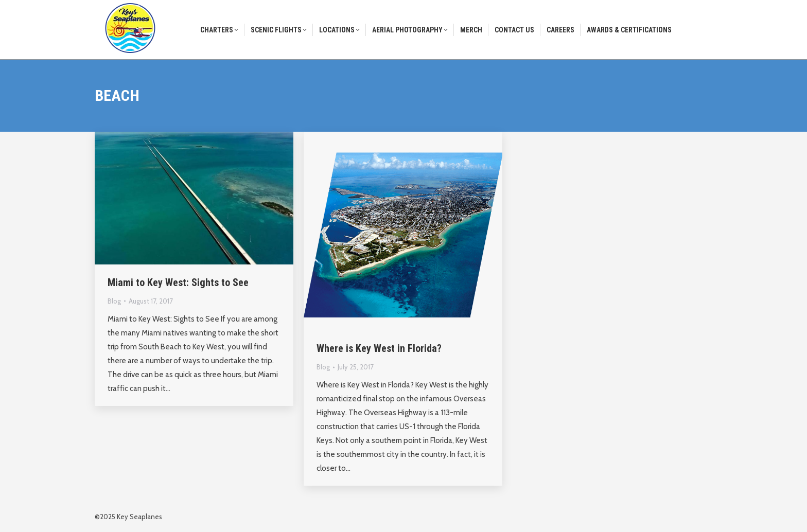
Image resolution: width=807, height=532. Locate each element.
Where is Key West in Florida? (379, 348)
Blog (114, 301)
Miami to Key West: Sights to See (178, 282)
